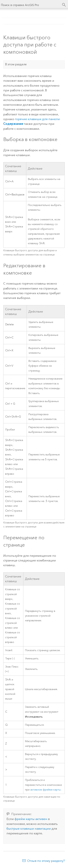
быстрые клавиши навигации (29, 829)
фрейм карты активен (31, 819)
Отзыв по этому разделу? (46, 861)
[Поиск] (64, 5)
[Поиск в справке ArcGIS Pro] (30, 5)
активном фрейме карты (46, 790)
